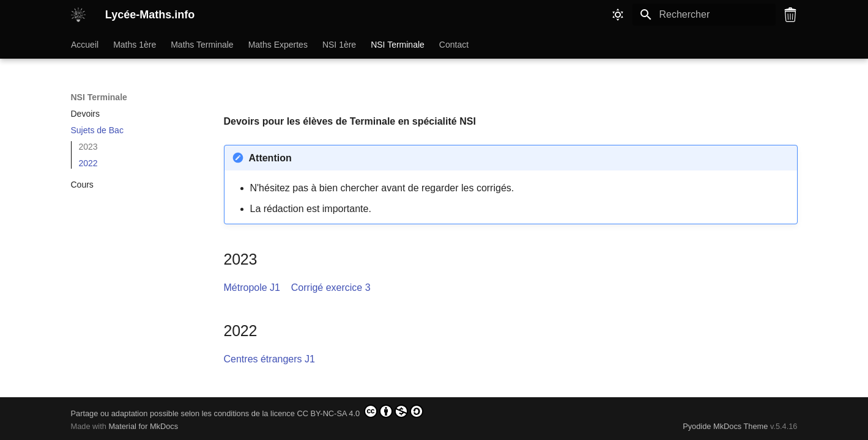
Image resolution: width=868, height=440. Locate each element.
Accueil (85, 45)
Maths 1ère (135, 45)
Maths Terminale (202, 45)
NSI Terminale (398, 45)
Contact (453, 45)
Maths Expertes (277, 45)
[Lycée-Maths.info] (78, 15)
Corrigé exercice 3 (331, 288)
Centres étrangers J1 (269, 359)
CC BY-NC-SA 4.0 (360, 411)
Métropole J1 (252, 288)
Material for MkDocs (143, 426)
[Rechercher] (704, 15)
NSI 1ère (339, 45)
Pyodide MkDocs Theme (726, 426)
